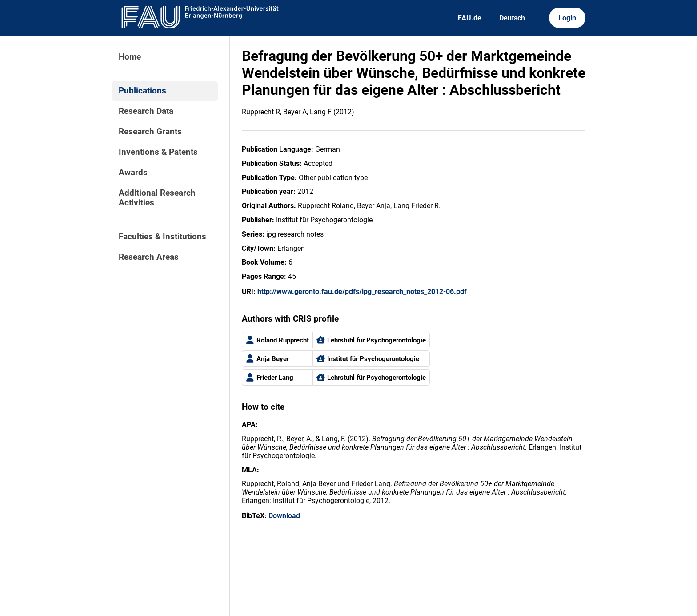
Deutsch (512, 18)
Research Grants (150, 132)
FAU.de (470, 18)
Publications (142, 91)
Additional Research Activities (157, 198)
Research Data (146, 111)
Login (567, 18)
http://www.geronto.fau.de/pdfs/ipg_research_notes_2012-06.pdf (362, 292)
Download (284, 516)
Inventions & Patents (158, 152)
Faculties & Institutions (162, 237)
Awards (133, 173)
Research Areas (149, 257)
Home (130, 57)
